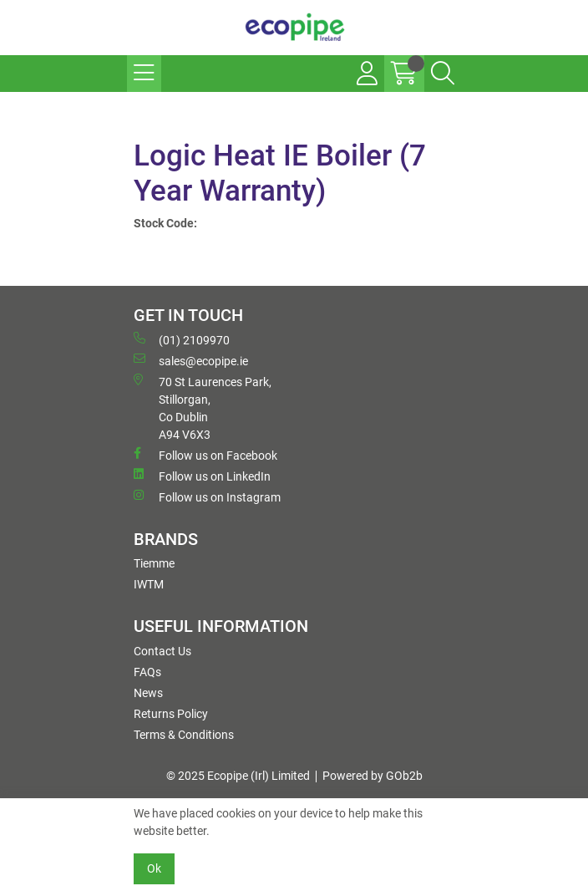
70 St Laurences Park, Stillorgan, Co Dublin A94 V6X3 (203, 407)
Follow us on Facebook (205, 455)
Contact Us (162, 651)
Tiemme (154, 563)
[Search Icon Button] (443, 74)
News (148, 693)
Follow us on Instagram (207, 496)
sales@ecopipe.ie (191, 360)
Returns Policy (171, 714)
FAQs (147, 672)
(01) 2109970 (182, 339)
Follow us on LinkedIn (202, 476)
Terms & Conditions (184, 735)
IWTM (149, 584)
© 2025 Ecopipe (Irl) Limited (238, 776)
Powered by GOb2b (373, 776)
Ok (154, 868)
